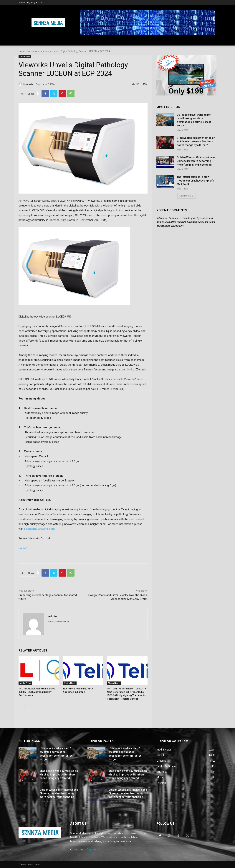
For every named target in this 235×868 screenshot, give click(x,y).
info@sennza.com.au (97, 849)
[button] (212, 41)
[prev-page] (21, 708)
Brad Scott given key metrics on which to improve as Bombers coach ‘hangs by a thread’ (196, 141)
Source (23, 548)
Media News (34, 51)
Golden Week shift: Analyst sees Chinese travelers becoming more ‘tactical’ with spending (196, 161)
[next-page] (27, 708)
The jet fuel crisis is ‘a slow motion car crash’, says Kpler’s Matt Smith (195, 181)
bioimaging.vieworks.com (39, 529)
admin (30, 84)
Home (22, 51)
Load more (187, 196)
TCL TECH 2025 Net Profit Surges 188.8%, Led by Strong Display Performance (37, 692)
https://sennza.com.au (59, 622)
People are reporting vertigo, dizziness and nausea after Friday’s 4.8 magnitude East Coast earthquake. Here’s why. (186, 222)
